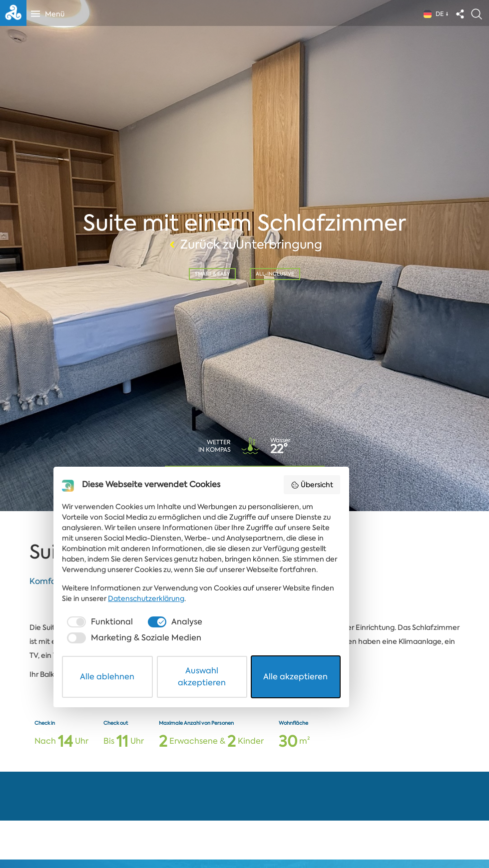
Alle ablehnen (130, 835)
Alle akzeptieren (359, 835)
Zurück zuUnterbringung (244, 244)
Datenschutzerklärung (113, 779)
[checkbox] (112, 802)
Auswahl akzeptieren (245, 835)
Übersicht (386, 675)
